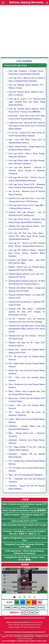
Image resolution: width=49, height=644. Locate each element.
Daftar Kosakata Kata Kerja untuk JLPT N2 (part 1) (25, 526)
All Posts (41, 608)
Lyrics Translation (24, 61)
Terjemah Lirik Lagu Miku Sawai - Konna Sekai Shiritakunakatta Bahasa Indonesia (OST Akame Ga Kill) (27, 329)
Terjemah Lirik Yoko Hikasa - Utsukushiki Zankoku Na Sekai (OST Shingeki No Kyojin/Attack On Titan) (27, 312)
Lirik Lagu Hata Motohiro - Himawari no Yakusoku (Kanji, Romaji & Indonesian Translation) (27, 170)
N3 (28, 602)
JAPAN (23, 608)
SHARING (31, 608)
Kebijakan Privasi (23, 641)
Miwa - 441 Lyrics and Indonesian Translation (26, 475)
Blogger (13, 641)
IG (23, 613)
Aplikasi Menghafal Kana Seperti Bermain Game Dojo (24, 539)
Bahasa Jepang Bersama (26, 2)
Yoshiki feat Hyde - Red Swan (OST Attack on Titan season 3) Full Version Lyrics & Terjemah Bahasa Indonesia (27, 126)
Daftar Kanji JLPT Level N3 (25, 521)
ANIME (8, 608)
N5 (17, 602)
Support (33, 641)
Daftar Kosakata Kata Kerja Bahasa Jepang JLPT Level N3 (24, 505)
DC (37, 613)
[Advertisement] (24, 32)
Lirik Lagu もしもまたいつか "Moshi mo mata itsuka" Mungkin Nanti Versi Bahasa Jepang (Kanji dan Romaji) (27, 102)
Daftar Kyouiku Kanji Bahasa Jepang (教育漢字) (24, 510)
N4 (23, 602)
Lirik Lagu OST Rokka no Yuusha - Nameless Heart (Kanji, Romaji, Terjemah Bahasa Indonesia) (27, 253)
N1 (40, 602)
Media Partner (42, 641)
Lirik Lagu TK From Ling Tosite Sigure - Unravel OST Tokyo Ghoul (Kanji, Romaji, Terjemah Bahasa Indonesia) (27, 236)
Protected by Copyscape (25, 638)
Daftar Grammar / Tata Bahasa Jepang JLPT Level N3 (24, 516)
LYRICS (15, 608)
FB (32, 613)
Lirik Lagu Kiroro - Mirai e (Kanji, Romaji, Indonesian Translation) (24, 552)
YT (27, 613)
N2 (34, 602)
